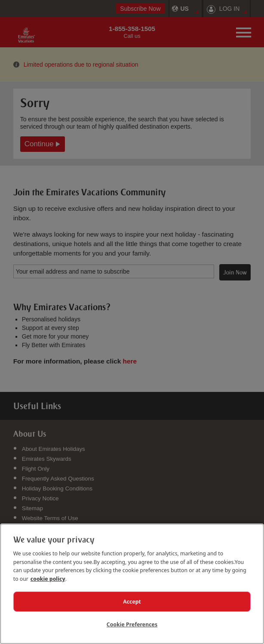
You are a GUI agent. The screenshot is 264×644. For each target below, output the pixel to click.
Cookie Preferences (132, 624)
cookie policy (48, 579)
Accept (132, 601)
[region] (132, 584)
